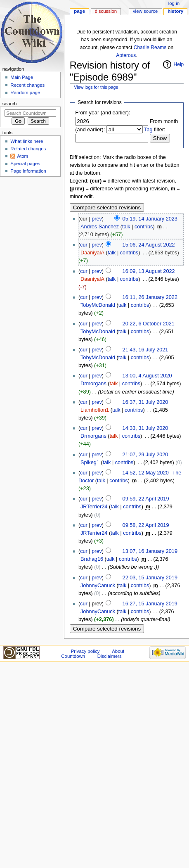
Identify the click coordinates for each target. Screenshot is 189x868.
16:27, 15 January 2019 (150, 604)
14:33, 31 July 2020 (145, 428)
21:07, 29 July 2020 (145, 455)
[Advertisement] (30, 241)
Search (10, 104)
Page (79, 11)
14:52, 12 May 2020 (146, 473)
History (175, 11)
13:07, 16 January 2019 (150, 551)
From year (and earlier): (103, 113)
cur (84, 245)
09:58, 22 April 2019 (146, 525)
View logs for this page (96, 87)
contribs (144, 227)
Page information (28, 171)
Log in (174, 3)
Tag (148, 130)
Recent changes (27, 85)
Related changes (28, 149)
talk (126, 227)
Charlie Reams (150, 47)
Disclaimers (110, 656)
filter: (155, 130)
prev (97, 219)
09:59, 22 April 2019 (146, 499)
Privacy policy (85, 651)
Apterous (126, 55)
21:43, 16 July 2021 (145, 350)
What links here (27, 141)
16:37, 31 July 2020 (145, 402)
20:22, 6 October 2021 (149, 324)
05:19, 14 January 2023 (150, 219)
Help (179, 64)
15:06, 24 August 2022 (149, 245)
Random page (25, 92)
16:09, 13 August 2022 (149, 271)
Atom (22, 156)
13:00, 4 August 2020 (147, 376)
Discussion (106, 11)
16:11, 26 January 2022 (150, 297)
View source (145, 11)
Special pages (25, 164)
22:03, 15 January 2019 (150, 578)
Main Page (22, 77)
